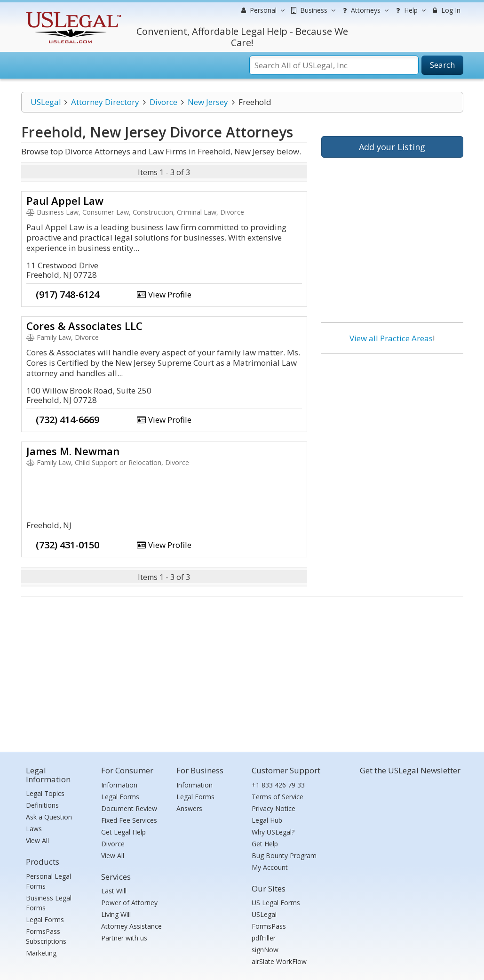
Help (409, 10)
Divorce (163, 102)
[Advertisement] (392, 422)
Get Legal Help (123, 832)
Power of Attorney (129, 903)
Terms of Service (278, 797)
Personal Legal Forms (48, 881)
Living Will (116, 914)
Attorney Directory (105, 102)
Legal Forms (45, 920)
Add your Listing (392, 147)
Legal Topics (45, 793)
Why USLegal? (273, 832)
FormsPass (269, 926)
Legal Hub (267, 820)
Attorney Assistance (131, 926)
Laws (34, 829)
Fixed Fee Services (129, 820)
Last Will (114, 891)
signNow (265, 950)
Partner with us (124, 938)
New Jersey (208, 102)
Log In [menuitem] (446, 10)
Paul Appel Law (65, 201)
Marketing (41, 953)
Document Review (129, 808)
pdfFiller (264, 938)
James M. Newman (73, 451)
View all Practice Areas (391, 338)
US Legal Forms (276, 903)
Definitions (42, 805)
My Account (270, 867)
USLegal (46, 102)
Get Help (265, 844)
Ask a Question (49, 817)
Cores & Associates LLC (84, 326)
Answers (189, 808)
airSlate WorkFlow (279, 961)
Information (119, 785)
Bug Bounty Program (284, 855)
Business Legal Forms (49, 903)
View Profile (164, 294)
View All (37, 840)
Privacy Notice (274, 808)
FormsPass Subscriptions (46, 936)
